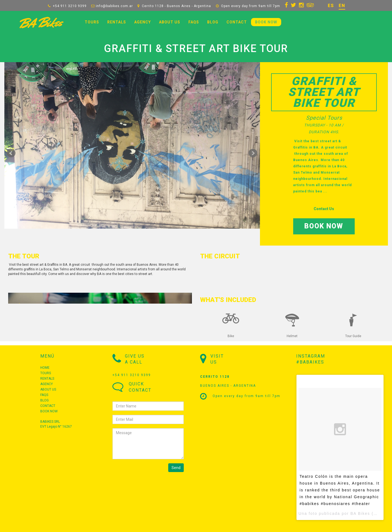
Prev (11, 153)
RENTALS (117, 22)
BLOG (213, 22)
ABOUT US (170, 22)
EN (342, 6)
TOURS (92, 22)
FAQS (194, 22)
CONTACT (237, 22)
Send (176, 468)
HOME (45, 368)
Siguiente (253, 153)
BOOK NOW (266, 22)
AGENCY (143, 22)
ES (331, 6)
